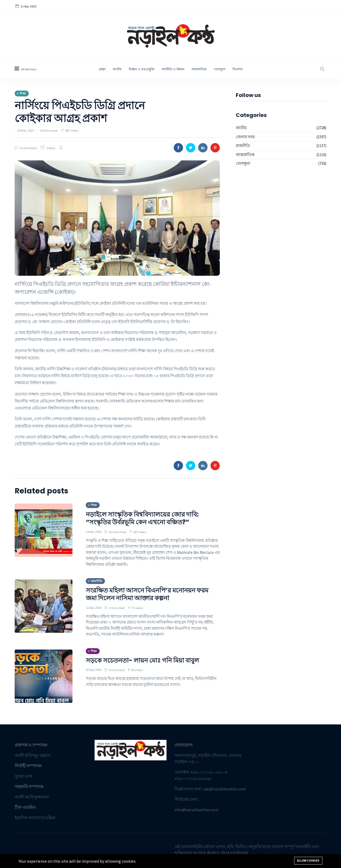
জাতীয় (117, 69)
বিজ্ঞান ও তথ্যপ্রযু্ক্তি (142, 69)
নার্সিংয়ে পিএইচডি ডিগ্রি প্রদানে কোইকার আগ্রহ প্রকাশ (80, 112)
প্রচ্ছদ (102, 69)
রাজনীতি (243, 146)
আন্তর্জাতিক (199, 69)
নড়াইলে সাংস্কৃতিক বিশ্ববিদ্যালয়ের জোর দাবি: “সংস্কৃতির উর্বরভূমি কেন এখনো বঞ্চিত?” (142, 518)
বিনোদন (238, 69)
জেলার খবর (245, 137)
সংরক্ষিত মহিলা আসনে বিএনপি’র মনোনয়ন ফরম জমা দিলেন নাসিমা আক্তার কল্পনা (147, 594)
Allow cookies (308, 861)
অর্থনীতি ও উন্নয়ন (173, 69)
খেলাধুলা (220, 69)
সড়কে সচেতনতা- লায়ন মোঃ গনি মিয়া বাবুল (142, 660)
